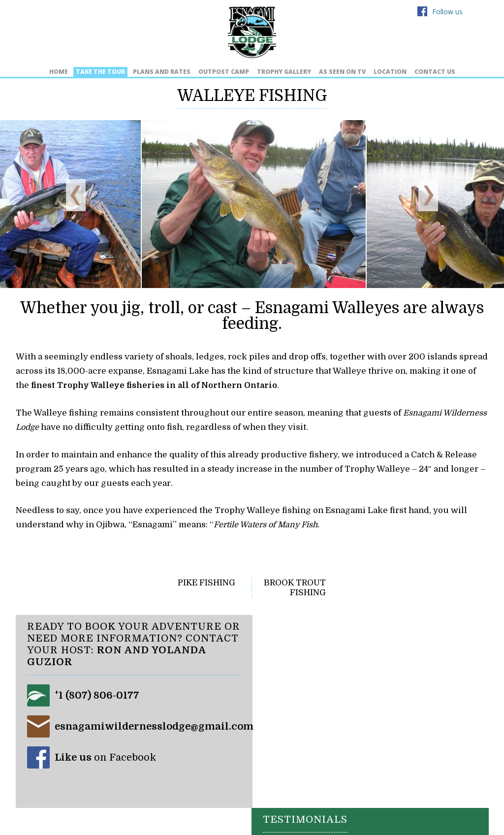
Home (59, 72)
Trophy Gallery (284, 72)
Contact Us (435, 72)
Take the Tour (100, 72)
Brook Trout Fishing (295, 587)
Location (390, 72)
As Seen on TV (342, 72)
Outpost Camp (224, 72)
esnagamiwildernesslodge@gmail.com (155, 726)
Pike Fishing (206, 582)
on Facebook (106, 757)
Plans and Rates (162, 72)
